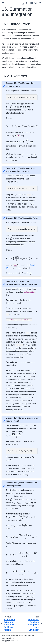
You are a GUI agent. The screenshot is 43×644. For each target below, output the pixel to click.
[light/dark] (32, 3)
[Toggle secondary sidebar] (40, 3)
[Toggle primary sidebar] (3, 3)
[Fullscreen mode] (27, 3)
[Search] (36, 3)
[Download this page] (23, 3)
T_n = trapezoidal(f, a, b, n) (22, 229)
